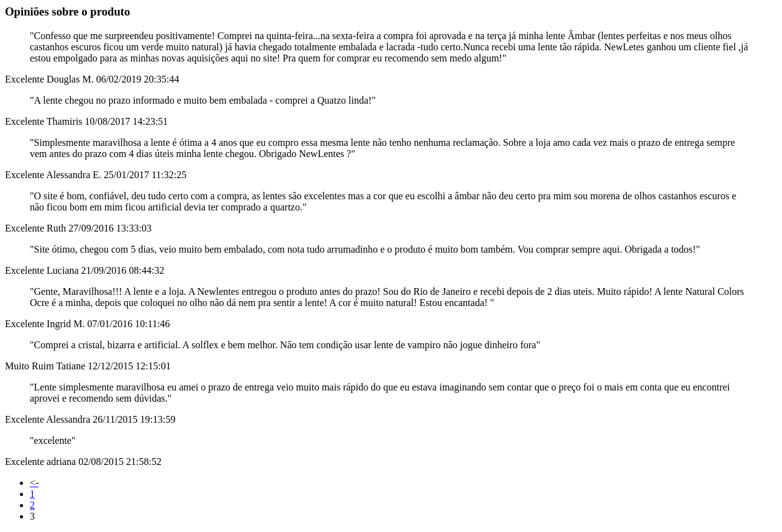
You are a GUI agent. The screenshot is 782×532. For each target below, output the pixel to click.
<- (34, 483)
